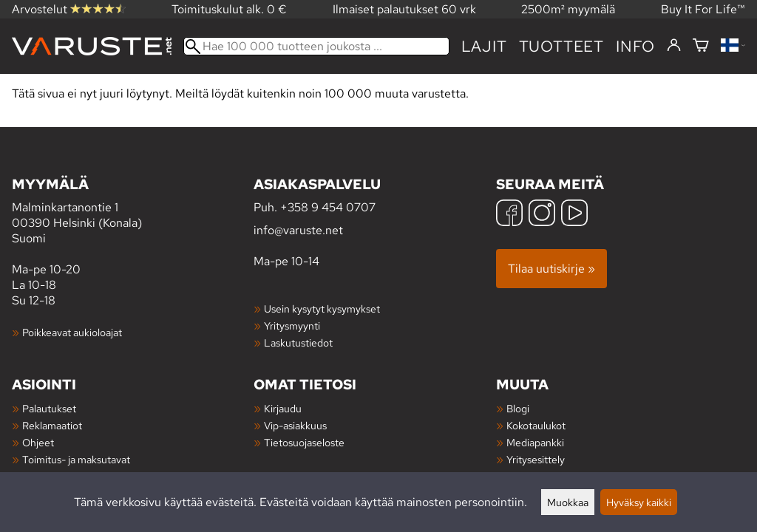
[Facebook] (509, 215)
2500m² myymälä (568, 9)
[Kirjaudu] (674, 46)
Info (635, 46)
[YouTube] (574, 215)
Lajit (484, 46)
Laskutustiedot (298, 342)
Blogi (518, 408)
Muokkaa (568, 502)
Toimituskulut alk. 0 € (229, 9)
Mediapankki (535, 442)
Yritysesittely (536, 459)
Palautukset (49, 408)
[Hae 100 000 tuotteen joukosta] (316, 46)
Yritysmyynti (292, 325)
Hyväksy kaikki (639, 502)
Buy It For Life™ (703, 9)
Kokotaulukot (536, 425)
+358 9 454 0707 (328, 207)
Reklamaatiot (52, 425)
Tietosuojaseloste (304, 442)
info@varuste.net (298, 230)
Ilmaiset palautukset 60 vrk (404, 9)
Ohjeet (38, 442)
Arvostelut (69, 9)
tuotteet (561, 46)
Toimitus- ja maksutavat (76, 459)
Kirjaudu (283, 408)
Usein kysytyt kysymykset (322, 308)
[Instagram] (542, 215)
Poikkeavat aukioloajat (72, 332)
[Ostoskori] (701, 46)
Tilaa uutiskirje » (551, 269)
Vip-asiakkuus (295, 425)
